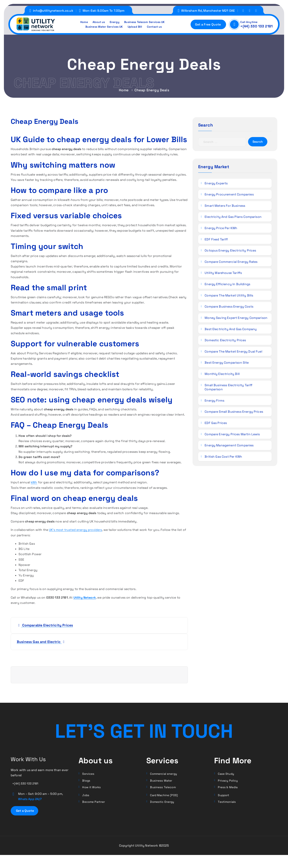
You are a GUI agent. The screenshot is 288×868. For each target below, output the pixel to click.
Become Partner (95, 804)
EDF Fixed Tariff (217, 240)
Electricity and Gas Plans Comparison (233, 218)
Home (81, 22)
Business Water (162, 781)
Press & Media (228, 788)
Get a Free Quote (208, 24)
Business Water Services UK (102, 27)
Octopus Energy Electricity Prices (231, 251)
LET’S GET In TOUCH (144, 730)
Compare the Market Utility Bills (229, 296)
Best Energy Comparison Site (227, 364)
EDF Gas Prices (216, 424)
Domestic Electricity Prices (226, 341)
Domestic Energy (163, 804)
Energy (114, 22)
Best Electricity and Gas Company (231, 330)
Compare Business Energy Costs (229, 307)
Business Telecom (164, 788)
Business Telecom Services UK (146, 22)
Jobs (86, 797)
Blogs (87, 781)
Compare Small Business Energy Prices (234, 413)
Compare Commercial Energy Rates (231, 263)
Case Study (227, 774)
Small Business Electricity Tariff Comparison (229, 388)
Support (224, 797)
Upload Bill (136, 27)
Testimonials (227, 804)
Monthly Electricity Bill (223, 375)
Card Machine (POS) (165, 797)
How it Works (92, 788)
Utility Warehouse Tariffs (224, 274)
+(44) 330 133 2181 (256, 26)
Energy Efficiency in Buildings (228, 285)
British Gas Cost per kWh (224, 457)
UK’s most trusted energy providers (76, 530)
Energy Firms (215, 401)
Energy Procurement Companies (229, 195)
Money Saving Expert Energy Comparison (236, 319)
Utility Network (85, 597)
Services (89, 774)
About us (96, 22)
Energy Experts (216, 184)
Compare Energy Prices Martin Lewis (233, 435)
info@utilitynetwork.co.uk (53, 11)
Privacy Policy (229, 781)
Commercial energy (165, 774)
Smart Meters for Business (225, 206)
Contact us (157, 27)
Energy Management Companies (229, 446)
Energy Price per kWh (221, 229)
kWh (34, 482)
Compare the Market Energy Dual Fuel (234, 352)
